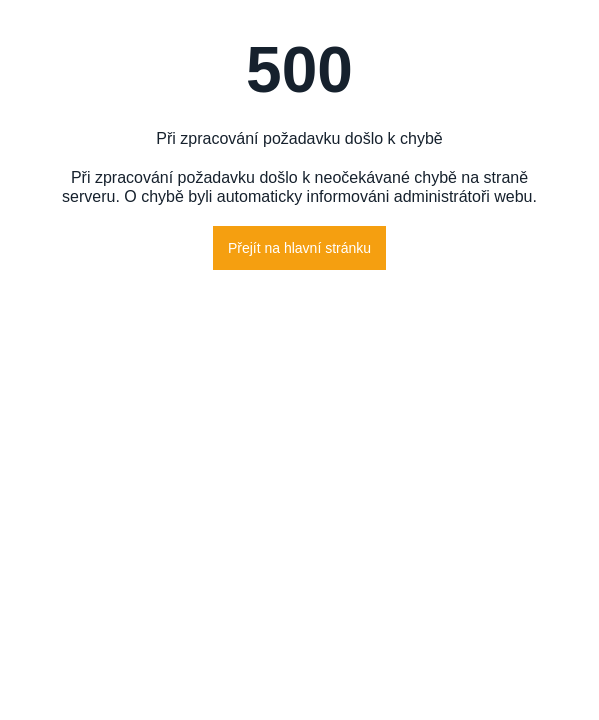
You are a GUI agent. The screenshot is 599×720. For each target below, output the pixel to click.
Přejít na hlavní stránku (299, 248)
